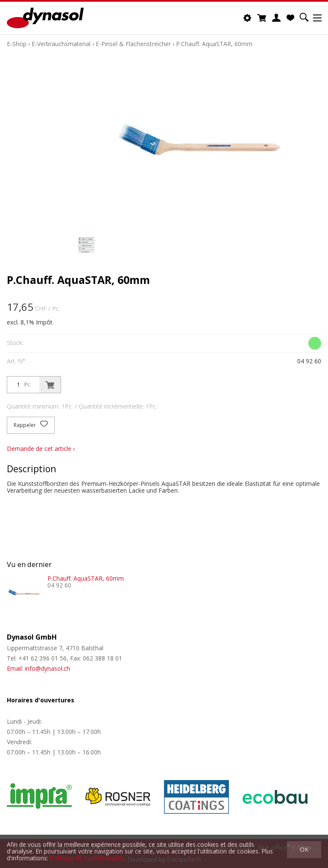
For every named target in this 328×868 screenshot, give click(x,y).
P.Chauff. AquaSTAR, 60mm (214, 44)
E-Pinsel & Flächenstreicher (133, 44)
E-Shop (17, 44)
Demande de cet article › (41, 449)
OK (304, 849)
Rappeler (31, 425)
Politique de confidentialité (86, 858)
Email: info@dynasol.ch (38, 668)
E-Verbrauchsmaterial (61, 44)
